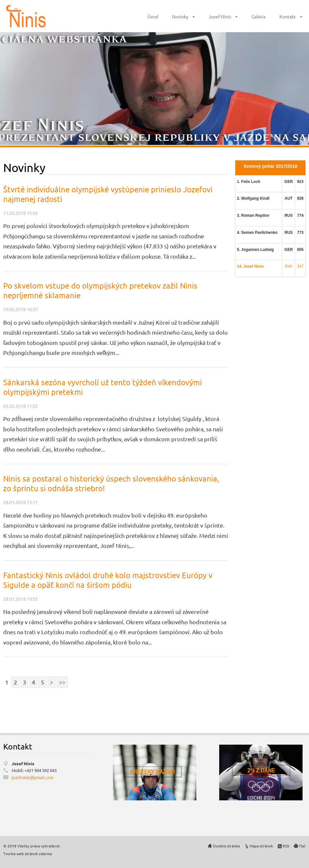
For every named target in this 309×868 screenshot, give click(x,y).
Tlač (302, 846)
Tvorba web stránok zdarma (28, 854)
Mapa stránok (261, 846)
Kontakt (288, 16)
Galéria (258, 16)
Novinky (180, 16)
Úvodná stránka (226, 846)
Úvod (153, 16)
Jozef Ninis (220, 16)
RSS (286, 846)
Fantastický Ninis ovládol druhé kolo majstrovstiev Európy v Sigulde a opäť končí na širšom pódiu (108, 580)
